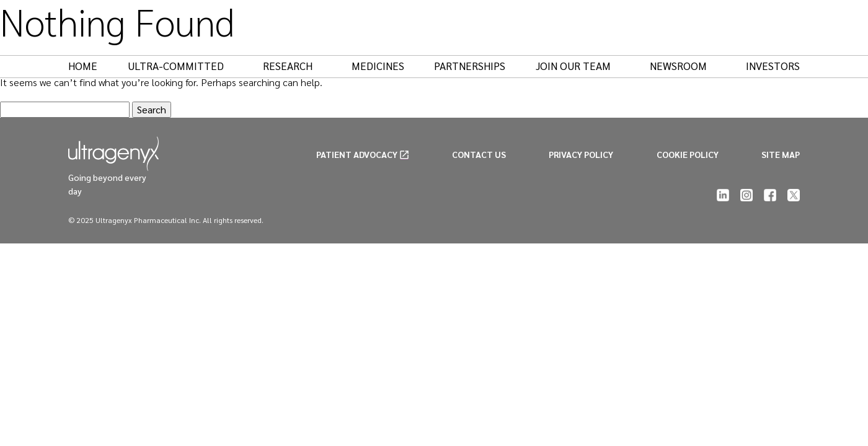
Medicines (378, 66)
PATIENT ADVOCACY (357, 154)
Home (83, 66)
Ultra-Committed (182, 66)
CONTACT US (479, 154)
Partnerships (470, 66)
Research (294, 66)
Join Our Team (579, 66)
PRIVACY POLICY (581, 154)
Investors (773, 66)
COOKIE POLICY (688, 154)
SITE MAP (781, 154)
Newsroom (684, 66)
